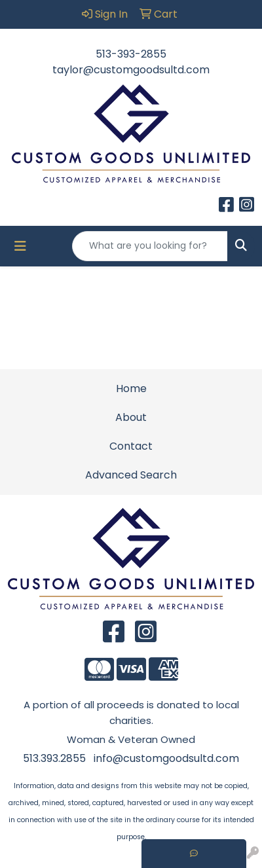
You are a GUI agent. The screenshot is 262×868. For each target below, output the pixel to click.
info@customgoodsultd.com (166, 758)
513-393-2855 (131, 54)
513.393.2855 (54, 758)
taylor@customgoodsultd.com (131, 70)
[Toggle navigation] (20, 246)
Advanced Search (131, 475)
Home (131, 389)
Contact (131, 446)
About (131, 417)
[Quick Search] (150, 246)
